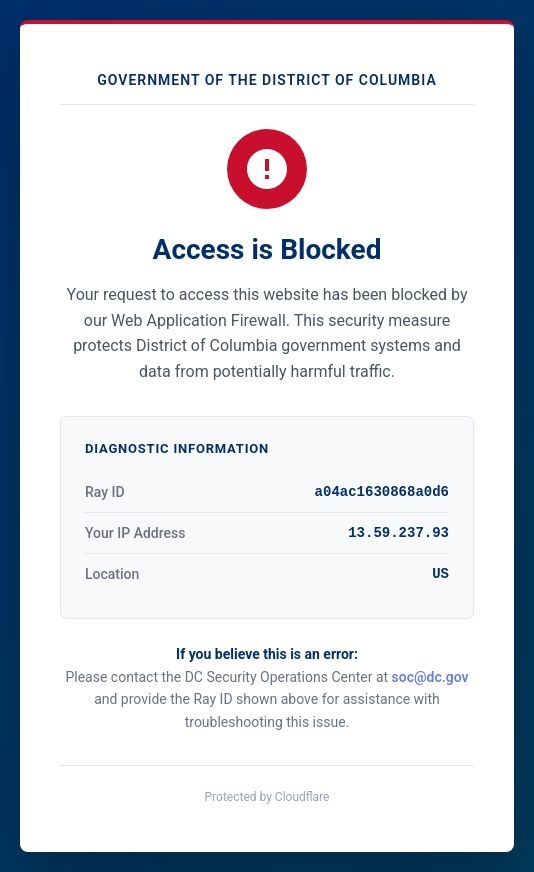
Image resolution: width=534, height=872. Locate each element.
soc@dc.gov (430, 677)
